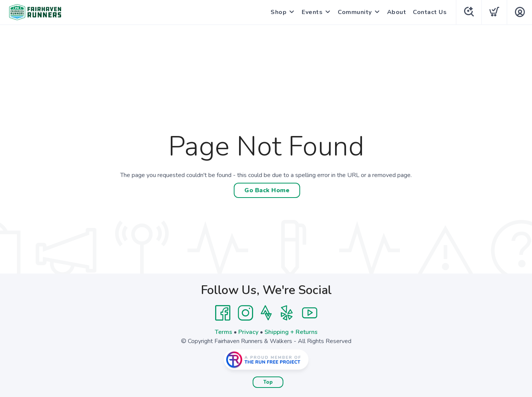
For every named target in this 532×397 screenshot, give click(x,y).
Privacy (248, 332)
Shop (279, 12)
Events (312, 12)
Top (268, 382)
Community (355, 12)
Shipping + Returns (291, 332)
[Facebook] (223, 313)
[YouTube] (310, 313)
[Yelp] (287, 313)
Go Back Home (267, 190)
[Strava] (266, 313)
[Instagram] (246, 313)
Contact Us (430, 12)
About (397, 12)
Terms (224, 332)
